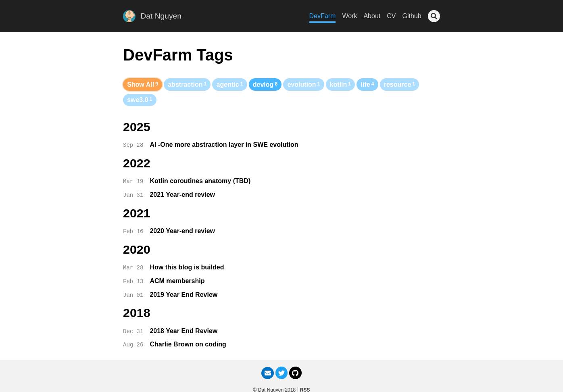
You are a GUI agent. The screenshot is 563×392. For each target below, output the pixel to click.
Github (412, 16)
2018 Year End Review (183, 331)
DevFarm (323, 16)
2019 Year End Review (183, 295)
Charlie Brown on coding (188, 344)
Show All (143, 84)
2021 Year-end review (182, 195)
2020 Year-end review (182, 231)
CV (391, 16)
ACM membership (177, 281)
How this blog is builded (187, 267)
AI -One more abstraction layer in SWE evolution (224, 145)
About (372, 16)
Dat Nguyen (161, 16)
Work (349, 16)
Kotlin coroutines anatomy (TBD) (200, 181)
